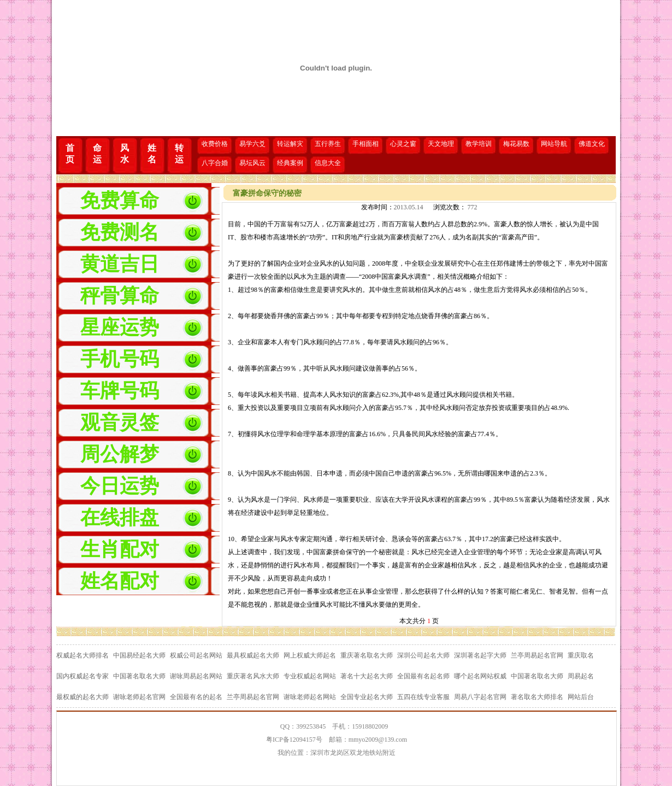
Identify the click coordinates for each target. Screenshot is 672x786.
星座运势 (120, 327)
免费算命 (120, 201)
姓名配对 (120, 581)
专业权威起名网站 (310, 676)
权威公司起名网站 (196, 655)
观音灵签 (120, 423)
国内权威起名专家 (82, 676)
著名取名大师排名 (537, 697)
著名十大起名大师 (367, 676)
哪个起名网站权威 (480, 676)
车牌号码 (120, 391)
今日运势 (120, 486)
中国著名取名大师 (139, 676)
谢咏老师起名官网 (139, 697)
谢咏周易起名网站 (196, 676)
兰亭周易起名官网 (537, 655)
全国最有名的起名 (196, 697)
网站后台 (581, 697)
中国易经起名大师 (139, 655)
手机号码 (120, 359)
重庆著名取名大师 (367, 655)
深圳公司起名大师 (423, 655)
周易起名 (581, 676)
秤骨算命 (120, 296)
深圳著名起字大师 (480, 655)
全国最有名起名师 (423, 676)
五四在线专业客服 (423, 697)
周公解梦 (120, 454)
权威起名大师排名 (82, 655)
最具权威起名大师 (253, 655)
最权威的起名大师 (82, 697)
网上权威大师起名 (310, 655)
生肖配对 (120, 549)
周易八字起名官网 (480, 697)
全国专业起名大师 (367, 697)
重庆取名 (581, 655)
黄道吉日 (120, 264)
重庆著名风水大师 (253, 676)
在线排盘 (120, 518)
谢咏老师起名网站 (310, 697)
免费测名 (120, 232)
